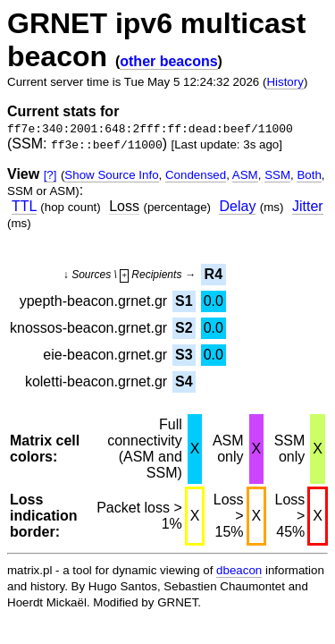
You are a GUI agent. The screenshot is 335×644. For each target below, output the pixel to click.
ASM (245, 175)
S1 (184, 301)
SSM (277, 175)
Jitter (308, 206)
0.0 (214, 301)
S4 (184, 381)
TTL (24, 206)
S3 (184, 355)
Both (309, 175)
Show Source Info (111, 175)
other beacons (168, 61)
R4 (214, 274)
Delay (237, 206)
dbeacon (239, 570)
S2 (184, 328)
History (285, 82)
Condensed (196, 175)
